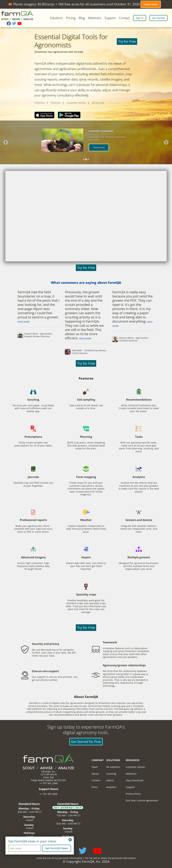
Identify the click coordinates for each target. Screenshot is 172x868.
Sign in (140, 18)
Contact (124, 18)
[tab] (84, 159)
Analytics (111, 787)
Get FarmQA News (57, 848)
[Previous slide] (6, 142)
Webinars (95, 18)
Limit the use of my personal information (59, 858)
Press (95, 787)
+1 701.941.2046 (49, 783)
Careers (96, 780)
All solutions (113, 767)
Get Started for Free (86, 742)
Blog (82, 18)
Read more (24, 322)
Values (95, 774)
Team (95, 767)
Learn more (151, 4)
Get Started (158, 18)
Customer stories (76, 103)
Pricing (71, 18)
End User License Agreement (142, 800)
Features (56, 103)
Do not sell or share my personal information (110, 858)
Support (110, 18)
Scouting (111, 774)
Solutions (56, 18)
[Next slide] (166, 142)
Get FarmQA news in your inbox (32, 841)
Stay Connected (135, 780)
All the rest (98, 103)
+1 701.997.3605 (49, 794)
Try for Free (127, 41)
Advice (110, 780)
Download (99, 147)
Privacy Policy (133, 794)
